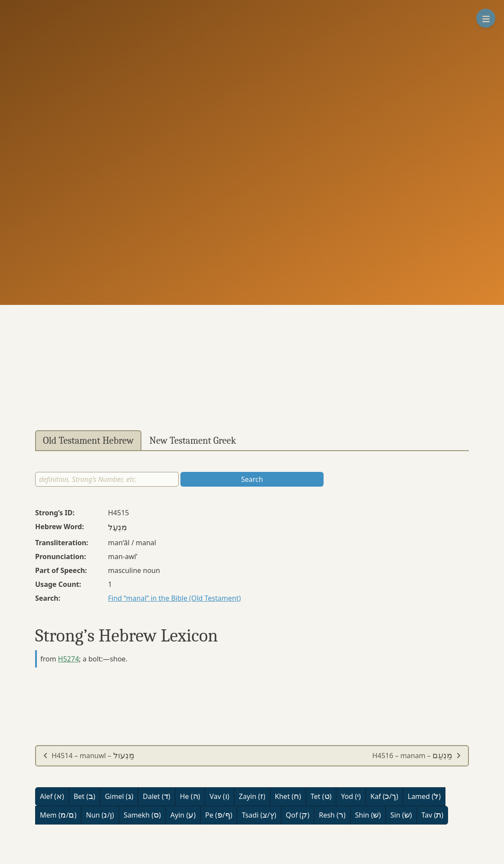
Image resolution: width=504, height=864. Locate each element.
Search (252, 479)
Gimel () (119, 796)
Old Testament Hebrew (88, 441)
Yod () (351, 796)
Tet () (321, 796)
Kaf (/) (384, 796)
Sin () (401, 815)
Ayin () (183, 815)
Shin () (368, 815)
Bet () (85, 796)
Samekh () (142, 815)
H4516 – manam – (417, 756)
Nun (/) (100, 815)
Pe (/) (219, 815)
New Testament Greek (193, 441)
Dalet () (156, 796)
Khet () (288, 796)
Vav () (219, 796)
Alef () (52, 796)
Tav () (433, 815)
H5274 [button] (69, 659)
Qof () (298, 815)
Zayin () (252, 796)
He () (190, 796)
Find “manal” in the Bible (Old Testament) (174, 598)
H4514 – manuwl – (89, 756)
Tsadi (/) (259, 815)
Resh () (332, 815)
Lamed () (424, 796)
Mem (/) (58, 815)
